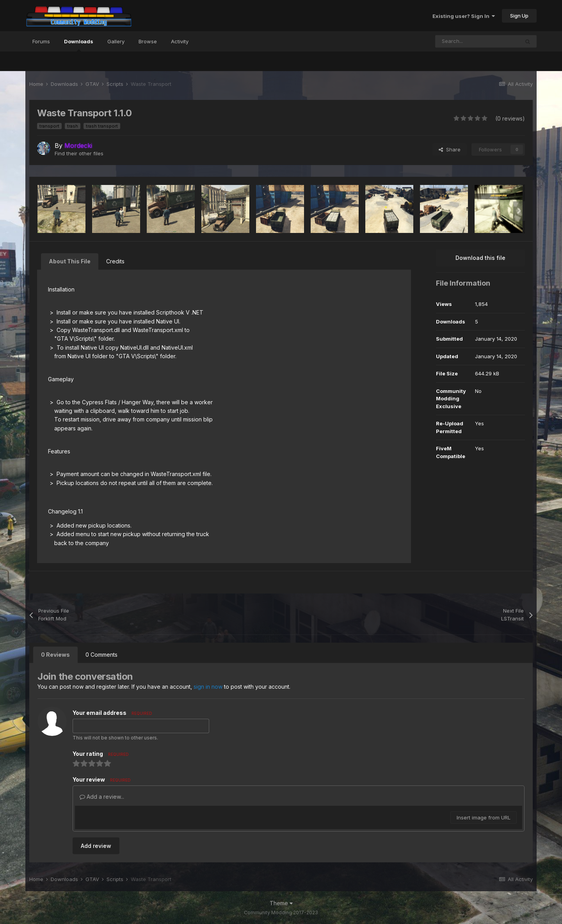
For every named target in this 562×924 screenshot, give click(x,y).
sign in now (208, 687)
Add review (96, 846)
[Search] (477, 41)
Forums (41, 41)
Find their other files (79, 153)
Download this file (480, 258)
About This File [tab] (70, 261)
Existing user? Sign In (464, 16)
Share (450, 149)
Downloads (79, 45)
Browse (148, 41)
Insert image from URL (484, 817)
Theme (281, 903)
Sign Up (519, 16)
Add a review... (102, 797)
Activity (180, 41)
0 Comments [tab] (101, 655)
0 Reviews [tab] (55, 655)
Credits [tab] (115, 261)
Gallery (116, 41)
